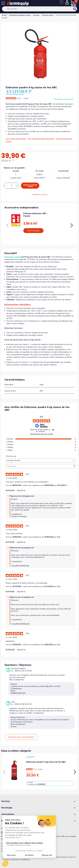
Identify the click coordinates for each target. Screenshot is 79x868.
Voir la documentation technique (41, 139)
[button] (72, 225)
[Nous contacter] (62, 4)
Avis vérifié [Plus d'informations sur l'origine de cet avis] (13, 478)
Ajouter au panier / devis (30, 186)
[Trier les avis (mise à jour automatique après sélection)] (41, 460)
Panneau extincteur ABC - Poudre (36, 215)
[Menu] (4, 4)
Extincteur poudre (12, 257)
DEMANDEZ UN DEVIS (39, 195)
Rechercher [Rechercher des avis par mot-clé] (39, 466)
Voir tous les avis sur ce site (41, 434)
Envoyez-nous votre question (21, 737)
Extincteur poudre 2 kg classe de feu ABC (46, 762)
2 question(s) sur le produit (64, 99)
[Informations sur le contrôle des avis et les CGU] (53, 430)
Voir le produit (33, 231)
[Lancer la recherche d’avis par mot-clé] (74, 466)
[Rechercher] (40, 9)
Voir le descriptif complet (16, 139)
